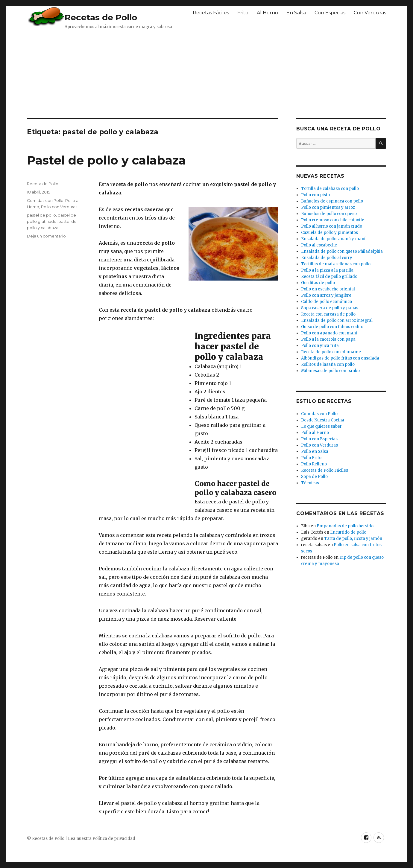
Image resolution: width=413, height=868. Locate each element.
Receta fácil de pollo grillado (329, 277)
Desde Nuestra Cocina (323, 420)
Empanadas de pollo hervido (345, 526)
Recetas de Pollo (101, 17)
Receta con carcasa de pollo (328, 314)
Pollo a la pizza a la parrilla (327, 270)
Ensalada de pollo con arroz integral (337, 320)
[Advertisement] (172, 73)
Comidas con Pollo (45, 200)
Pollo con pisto (315, 195)
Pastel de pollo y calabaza (106, 160)
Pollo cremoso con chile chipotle (333, 220)
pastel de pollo (41, 215)
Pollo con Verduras (59, 207)
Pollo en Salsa (315, 451)
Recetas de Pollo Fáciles (325, 470)
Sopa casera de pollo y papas (330, 308)
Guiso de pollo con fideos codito (332, 327)
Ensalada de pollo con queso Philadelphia (342, 251)
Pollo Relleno (314, 464)
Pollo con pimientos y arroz (328, 207)
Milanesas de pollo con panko (330, 371)
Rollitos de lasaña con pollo (328, 364)
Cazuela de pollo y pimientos (330, 233)
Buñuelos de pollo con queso (329, 214)
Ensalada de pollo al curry (327, 258)
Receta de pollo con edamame (331, 352)
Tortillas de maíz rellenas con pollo (336, 264)
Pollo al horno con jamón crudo (332, 226)
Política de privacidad (114, 839)
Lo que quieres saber (321, 426)
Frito (243, 13)
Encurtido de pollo (348, 532)
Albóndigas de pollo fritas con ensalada (340, 358)
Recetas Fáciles (211, 13)
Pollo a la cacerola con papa (328, 339)
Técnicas (310, 483)
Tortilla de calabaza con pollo (330, 189)
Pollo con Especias (319, 439)
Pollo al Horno (315, 433)
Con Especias (330, 13)
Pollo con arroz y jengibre (326, 295)
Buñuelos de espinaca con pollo (332, 201)
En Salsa (296, 13)
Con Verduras (370, 13)
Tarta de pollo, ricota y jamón (353, 539)
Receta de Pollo (43, 184)
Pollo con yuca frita (320, 346)
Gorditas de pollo (318, 283)
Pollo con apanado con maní (329, 333)
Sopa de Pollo (314, 477)
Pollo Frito (311, 458)
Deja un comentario (46, 236)
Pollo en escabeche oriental (328, 289)
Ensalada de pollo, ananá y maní (333, 239)
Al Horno (267, 13)
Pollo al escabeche (319, 245)
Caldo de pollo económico (327, 302)
